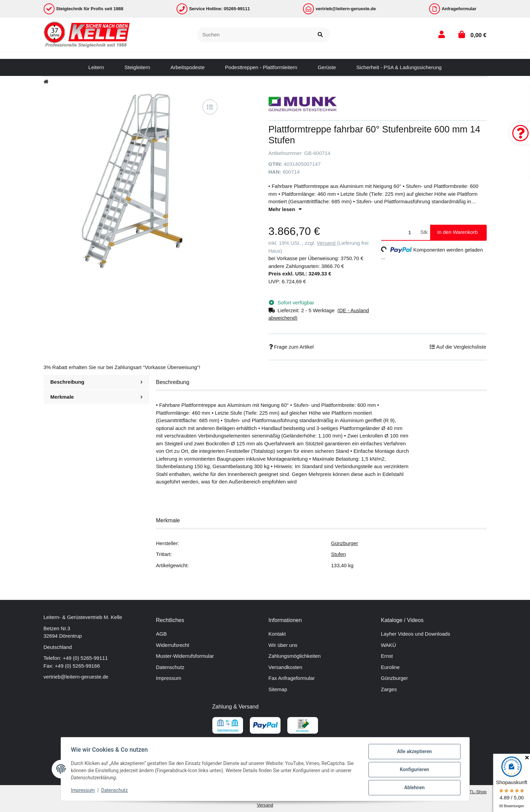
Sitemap (278, 689)
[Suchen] (254, 35)
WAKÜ (389, 645)
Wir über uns (283, 645)
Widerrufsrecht (173, 645)
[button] (442, 35)
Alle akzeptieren (414, 752)
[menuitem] (96, 67)
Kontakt (277, 634)
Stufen (338, 554)
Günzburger (344, 543)
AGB (162, 634)
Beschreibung (96, 382)
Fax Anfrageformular (292, 678)
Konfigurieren (414, 770)
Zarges (389, 689)
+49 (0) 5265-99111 (85, 658)
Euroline (390, 667)
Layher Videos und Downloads (416, 634)
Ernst (387, 656)
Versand (327, 243)
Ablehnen (414, 788)
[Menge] (400, 232)
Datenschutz (170, 667)
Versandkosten (285, 667)
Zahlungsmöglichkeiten (295, 656)
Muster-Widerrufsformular (185, 656)
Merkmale (96, 397)
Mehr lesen (285, 209)
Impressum (169, 678)
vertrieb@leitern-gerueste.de (76, 677)
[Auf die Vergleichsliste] (210, 107)
